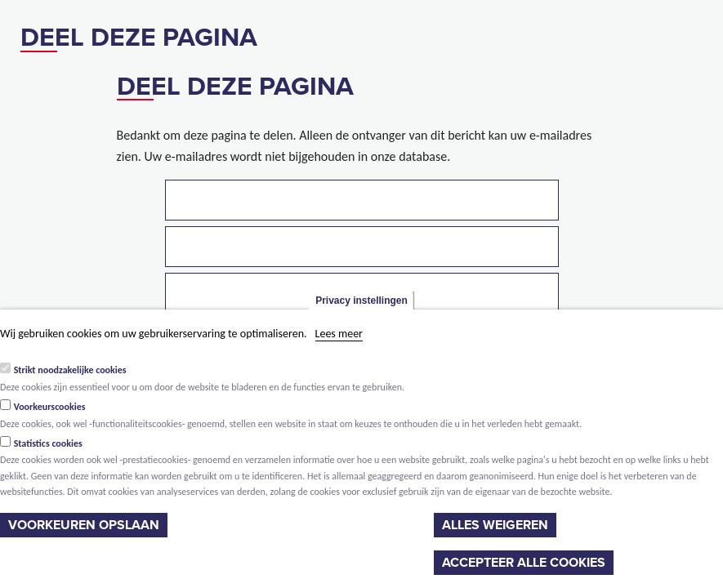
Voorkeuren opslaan (84, 525)
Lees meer (339, 334)
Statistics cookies (48, 443)
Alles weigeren (495, 525)
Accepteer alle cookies (524, 563)
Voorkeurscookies (50, 407)
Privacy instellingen (361, 301)
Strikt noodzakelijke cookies (70, 370)
